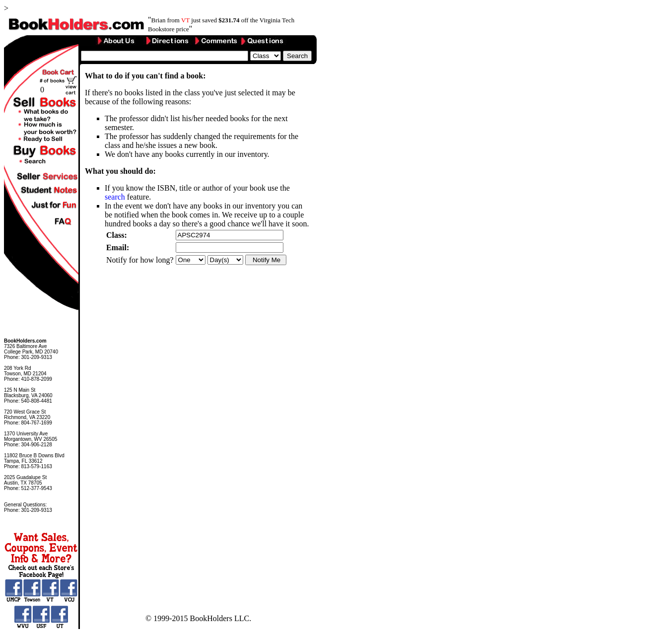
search (115, 197)
